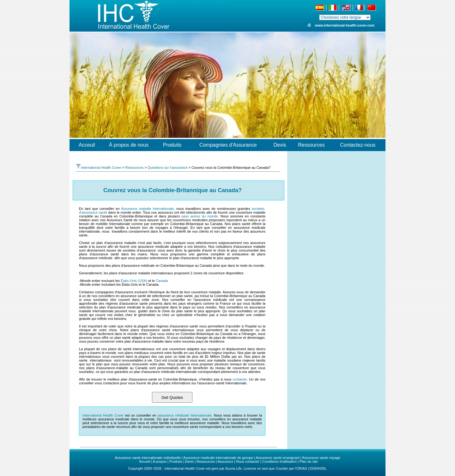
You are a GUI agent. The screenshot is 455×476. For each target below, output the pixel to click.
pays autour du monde (200, 216)
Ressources (134, 168)
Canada (162, 281)
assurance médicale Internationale (185, 415)
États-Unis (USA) (134, 281)
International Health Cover (99, 168)
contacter (240, 379)
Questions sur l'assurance (167, 168)
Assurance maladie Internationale (147, 209)
